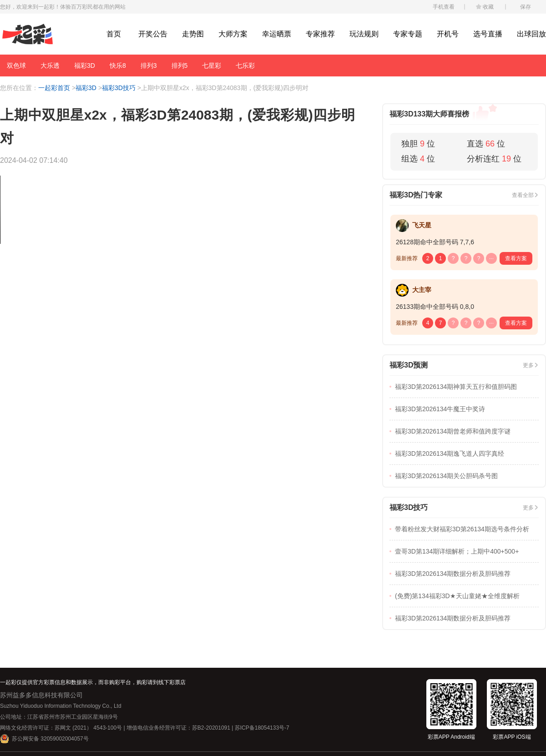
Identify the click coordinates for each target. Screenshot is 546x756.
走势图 (193, 34)
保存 (526, 7)
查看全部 (523, 195)
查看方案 (516, 258)
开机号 (448, 34)
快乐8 (118, 66)
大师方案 (233, 34)
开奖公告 (153, 34)
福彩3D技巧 (119, 88)
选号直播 (488, 34)
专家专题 (408, 34)
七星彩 (212, 66)
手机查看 (444, 7)
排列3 (149, 66)
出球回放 (531, 34)
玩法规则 (364, 34)
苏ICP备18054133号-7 (262, 728)
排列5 (180, 66)
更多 (528, 365)
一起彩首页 (54, 88)
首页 (114, 34)
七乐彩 (245, 66)
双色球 (16, 66)
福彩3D (85, 66)
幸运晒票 (277, 34)
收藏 (488, 7)
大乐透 (50, 66)
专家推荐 (320, 34)
